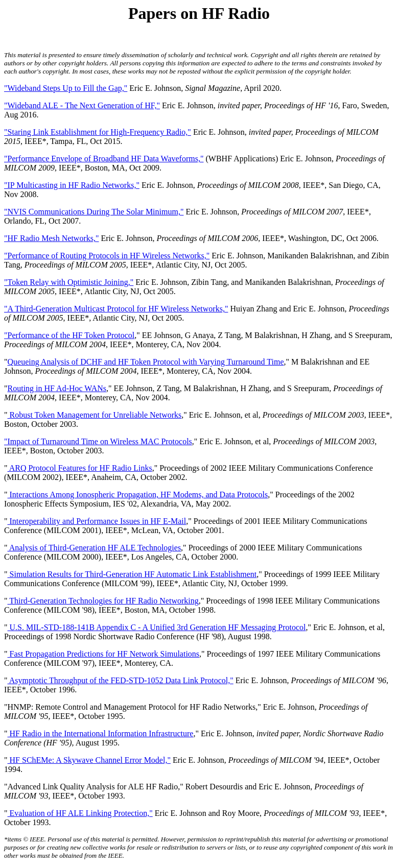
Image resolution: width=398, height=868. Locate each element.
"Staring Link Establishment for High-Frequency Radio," (98, 132)
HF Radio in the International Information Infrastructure (101, 733)
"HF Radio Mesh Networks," (52, 238)
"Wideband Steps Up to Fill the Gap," (66, 88)
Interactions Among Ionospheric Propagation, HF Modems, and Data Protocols (138, 495)
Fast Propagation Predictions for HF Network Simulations (104, 654)
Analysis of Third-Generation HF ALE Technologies (95, 548)
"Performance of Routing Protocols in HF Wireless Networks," (107, 256)
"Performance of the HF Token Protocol (69, 335)
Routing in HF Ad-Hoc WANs (57, 388)
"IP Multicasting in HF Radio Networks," (72, 185)
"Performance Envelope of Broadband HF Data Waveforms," (104, 159)
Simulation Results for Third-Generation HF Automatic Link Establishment (132, 574)
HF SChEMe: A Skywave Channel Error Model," (89, 760)
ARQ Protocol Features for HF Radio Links (80, 468)
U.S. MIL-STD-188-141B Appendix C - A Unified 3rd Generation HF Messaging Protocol (157, 627)
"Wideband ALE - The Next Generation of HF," (82, 105)
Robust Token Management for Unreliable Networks (95, 415)
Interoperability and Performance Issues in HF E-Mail (97, 521)
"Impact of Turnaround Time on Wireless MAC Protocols (98, 441)
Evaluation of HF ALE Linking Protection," (80, 813)
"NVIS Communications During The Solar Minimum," (94, 212)
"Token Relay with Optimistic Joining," (69, 282)
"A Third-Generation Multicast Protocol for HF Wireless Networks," (116, 309)
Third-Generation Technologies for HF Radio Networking (103, 601)
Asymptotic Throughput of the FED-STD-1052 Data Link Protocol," (121, 680)
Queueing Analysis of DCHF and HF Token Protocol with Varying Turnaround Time (146, 362)
